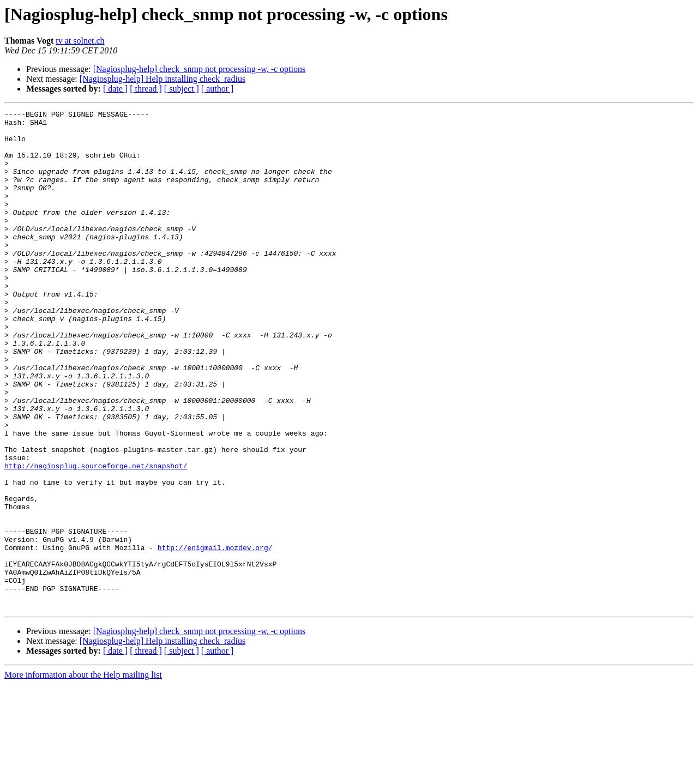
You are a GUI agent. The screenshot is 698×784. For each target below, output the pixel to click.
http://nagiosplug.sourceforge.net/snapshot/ (96, 538)
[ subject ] (182, 89)
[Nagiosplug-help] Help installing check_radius (163, 79)
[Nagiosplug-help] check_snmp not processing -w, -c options (200, 69)
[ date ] (115, 89)
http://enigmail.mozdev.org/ (215, 636)
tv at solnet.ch (80, 41)
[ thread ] (146, 89)
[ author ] (218, 89)
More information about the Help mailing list (83, 774)
